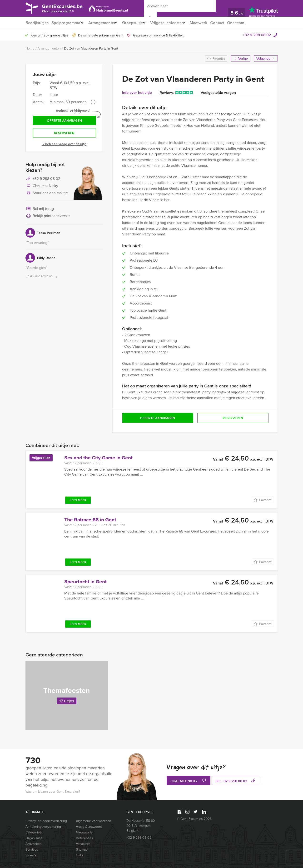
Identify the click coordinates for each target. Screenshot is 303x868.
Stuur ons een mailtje (47, 196)
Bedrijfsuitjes (37, 23)
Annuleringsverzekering (43, 827)
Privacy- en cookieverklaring (46, 821)
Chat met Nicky (42, 189)
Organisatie (34, 838)
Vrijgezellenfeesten (176, 23)
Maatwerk (210, 23)
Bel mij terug (40, 212)
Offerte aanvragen (64, 122)
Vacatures (83, 844)
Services (32, 850)
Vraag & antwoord (89, 827)
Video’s (31, 855)
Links (80, 855)
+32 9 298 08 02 (257, 35)
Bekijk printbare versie (48, 219)
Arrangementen (105, 23)
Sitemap (82, 850)
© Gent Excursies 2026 (194, 819)
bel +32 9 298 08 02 (236, 781)
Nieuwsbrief (85, 833)
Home (30, 49)
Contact (229, 23)
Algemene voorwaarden (94, 821)
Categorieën (35, 833)
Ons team (249, 23)
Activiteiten (34, 844)
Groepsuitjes (139, 23)
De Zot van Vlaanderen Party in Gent (91, 49)
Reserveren (64, 135)
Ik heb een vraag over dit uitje (64, 147)
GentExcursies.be (67, 9)
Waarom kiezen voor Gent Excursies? (53, 792)
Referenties (84, 838)
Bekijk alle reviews (42, 279)
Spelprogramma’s (67, 23)
